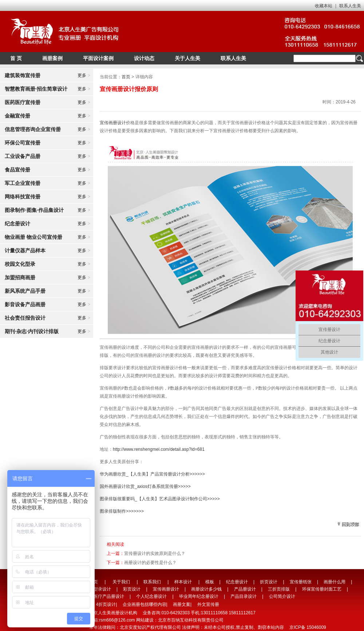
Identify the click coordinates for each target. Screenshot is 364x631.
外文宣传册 (208, 604)
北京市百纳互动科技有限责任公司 (191, 620)
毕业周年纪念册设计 (199, 596)
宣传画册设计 (113, 123)
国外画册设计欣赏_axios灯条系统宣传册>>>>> (145, 486)
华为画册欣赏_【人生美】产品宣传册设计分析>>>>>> (152, 474)
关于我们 (121, 582)
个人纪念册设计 (151, 596)
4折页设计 (106, 604)
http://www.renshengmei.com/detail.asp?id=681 (159, 449)
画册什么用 (335, 582)
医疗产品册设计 (109, 596)
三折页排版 (279, 589)
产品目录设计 (244, 596)
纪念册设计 (237, 582)
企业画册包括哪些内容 (145, 604)
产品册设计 (245, 589)
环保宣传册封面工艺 (322, 589)
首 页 (16, 58)
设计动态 (144, 58)
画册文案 (182, 604)
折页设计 (269, 582)
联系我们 (152, 582)
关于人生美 (187, 58)
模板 (210, 582)
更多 (84, 75)
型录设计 (102, 589)
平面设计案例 (98, 58)
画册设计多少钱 (206, 589)
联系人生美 (350, 6)
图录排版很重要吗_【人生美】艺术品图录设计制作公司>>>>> (160, 499)
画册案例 (52, 58)
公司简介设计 (282, 596)
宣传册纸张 (301, 582)
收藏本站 (324, 6)
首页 (126, 77)
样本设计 (183, 582)
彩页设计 (132, 589)
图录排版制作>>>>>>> (122, 511)
